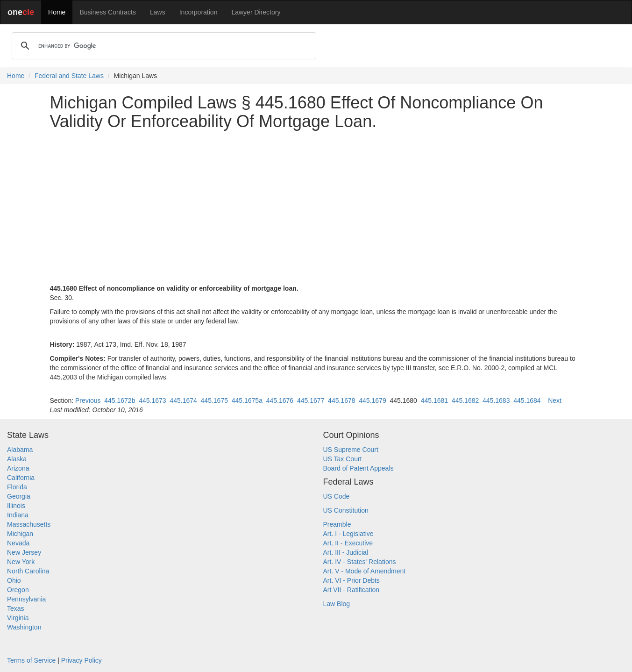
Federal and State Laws (69, 76)
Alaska (17, 459)
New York (21, 562)
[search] (163, 46)
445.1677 (311, 400)
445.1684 (527, 400)
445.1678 (341, 400)
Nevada (18, 543)
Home (57, 12)
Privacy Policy (82, 660)
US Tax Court (343, 459)
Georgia (19, 496)
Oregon (18, 590)
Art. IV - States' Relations (360, 562)
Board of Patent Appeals (359, 468)
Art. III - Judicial (346, 552)
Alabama (20, 450)
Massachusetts (29, 524)
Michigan (20, 534)
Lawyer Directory (256, 12)
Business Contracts (108, 12)
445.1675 (214, 400)
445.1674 (183, 400)
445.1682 (465, 400)
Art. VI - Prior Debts (352, 580)
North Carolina (28, 571)
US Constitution (346, 510)
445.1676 (280, 400)
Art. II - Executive (348, 543)
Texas (16, 608)
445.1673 (152, 400)
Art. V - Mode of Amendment (365, 571)
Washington (24, 627)
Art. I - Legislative (348, 534)
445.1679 (372, 400)
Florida (17, 487)
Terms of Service (31, 660)
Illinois (16, 506)
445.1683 (496, 400)
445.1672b (120, 400)
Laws (158, 12)
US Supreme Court (351, 450)
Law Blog (337, 604)
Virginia (18, 618)
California (21, 478)
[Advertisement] (316, 202)
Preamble (337, 524)
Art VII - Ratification (352, 590)
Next (555, 400)
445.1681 (434, 400)
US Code (337, 496)
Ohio (14, 580)
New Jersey (24, 552)
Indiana (18, 515)
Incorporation (199, 12)
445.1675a (247, 400)
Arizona (18, 468)
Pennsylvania (26, 599)
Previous (88, 400)
